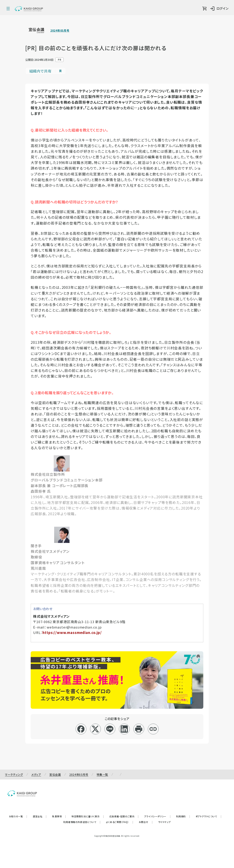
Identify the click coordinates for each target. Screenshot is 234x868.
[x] (95, 729)
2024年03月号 (60, 30)
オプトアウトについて (209, 816)
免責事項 (59, 816)
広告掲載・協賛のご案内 (124, 816)
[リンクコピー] (153, 729)
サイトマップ (164, 822)
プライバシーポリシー (158, 816)
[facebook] (81, 729)
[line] (110, 729)
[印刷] (139, 729)
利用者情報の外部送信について (82, 822)
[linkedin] (124, 729)
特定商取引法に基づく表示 (88, 816)
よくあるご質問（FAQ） (120, 822)
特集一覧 (102, 774)
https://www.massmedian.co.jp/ (72, 632)
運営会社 (40, 816)
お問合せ (146, 822)
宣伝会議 (55, 774)
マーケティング (14, 774)
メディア (36, 774)
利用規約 (183, 816)
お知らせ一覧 (18, 816)
